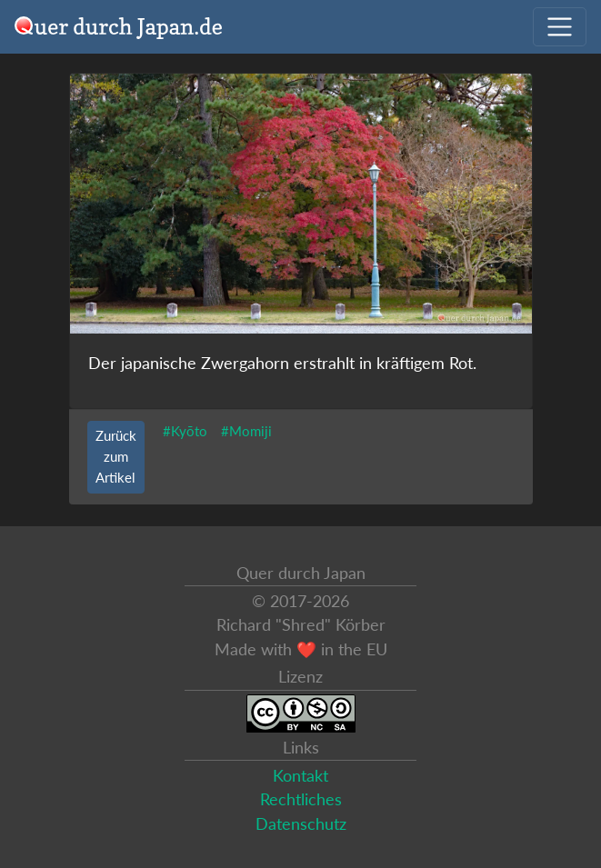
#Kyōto (185, 431)
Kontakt (300, 776)
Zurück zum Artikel (116, 456)
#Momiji (246, 431)
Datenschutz (301, 824)
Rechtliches (301, 799)
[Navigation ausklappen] (560, 27)
